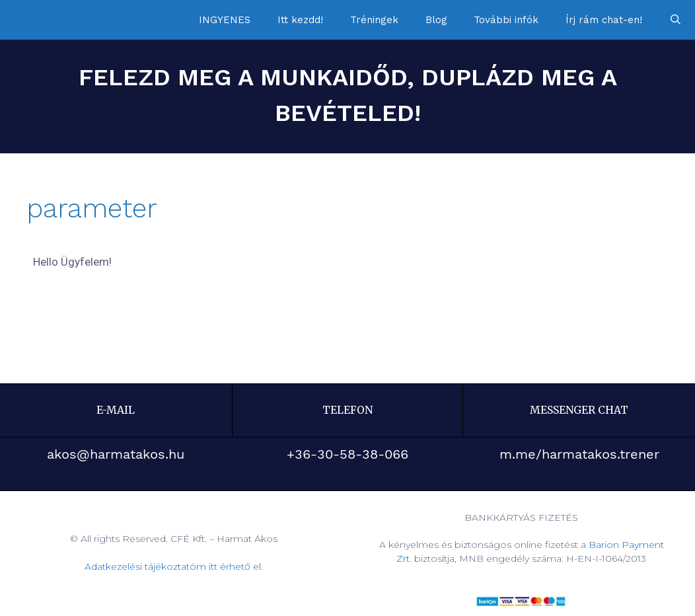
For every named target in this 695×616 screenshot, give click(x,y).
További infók (506, 20)
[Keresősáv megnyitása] (676, 20)
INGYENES (225, 20)
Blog (436, 20)
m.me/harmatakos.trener (579, 454)
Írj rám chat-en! (604, 20)
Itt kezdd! (300, 20)
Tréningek (374, 20)
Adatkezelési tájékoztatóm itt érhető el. (174, 566)
